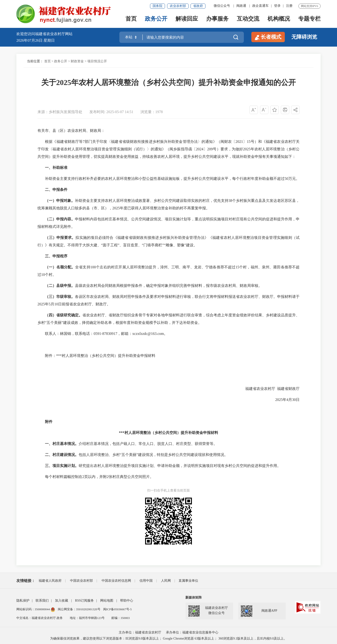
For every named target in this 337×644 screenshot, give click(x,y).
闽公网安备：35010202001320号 (79, 609)
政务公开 (156, 19)
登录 (277, 6)
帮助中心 (127, 601)
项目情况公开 (97, 61)
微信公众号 (222, 6)
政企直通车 (260, 6)
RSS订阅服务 (84, 601)
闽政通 (241, 6)
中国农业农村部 (81, 581)
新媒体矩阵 (194, 598)
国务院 (158, 6)
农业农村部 (178, 6)
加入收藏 (62, 601)
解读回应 (187, 19)
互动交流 (248, 19)
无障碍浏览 (304, 37)
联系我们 (42, 601)
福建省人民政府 (50, 581)
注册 (289, 6)
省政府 (198, 6)
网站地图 (107, 601)
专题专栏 (309, 19)
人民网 (166, 581)
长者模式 (268, 37)
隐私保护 (23, 601)
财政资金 (77, 61)
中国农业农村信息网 (116, 581)
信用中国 (146, 581)
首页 (131, 19)
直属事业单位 (188, 581)
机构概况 (279, 19)
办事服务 (217, 19)
